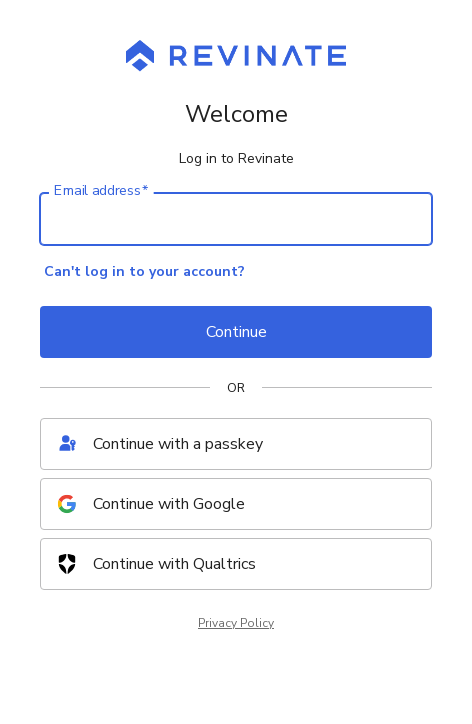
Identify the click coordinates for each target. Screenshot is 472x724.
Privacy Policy (236, 623)
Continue (236, 332)
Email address (101, 191)
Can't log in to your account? (144, 271)
